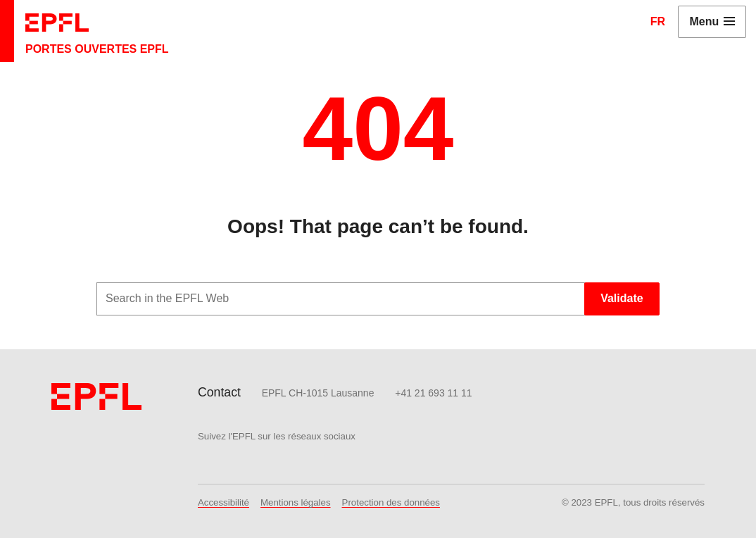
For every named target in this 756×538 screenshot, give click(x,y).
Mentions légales (296, 502)
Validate (622, 298)
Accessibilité (223, 502)
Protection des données (391, 502)
